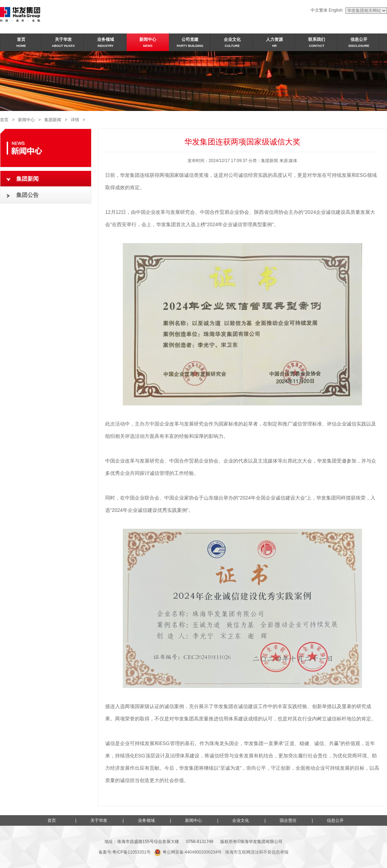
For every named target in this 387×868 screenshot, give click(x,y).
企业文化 (241, 820)
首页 (4, 120)
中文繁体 (319, 10)
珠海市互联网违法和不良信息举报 (257, 852)
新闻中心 (26, 120)
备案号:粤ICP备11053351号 (125, 852)
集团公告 (27, 195)
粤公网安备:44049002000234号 (188, 852)
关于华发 (99, 820)
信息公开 (335, 820)
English (335, 10)
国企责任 (288, 820)
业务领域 (146, 820)
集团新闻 (53, 120)
